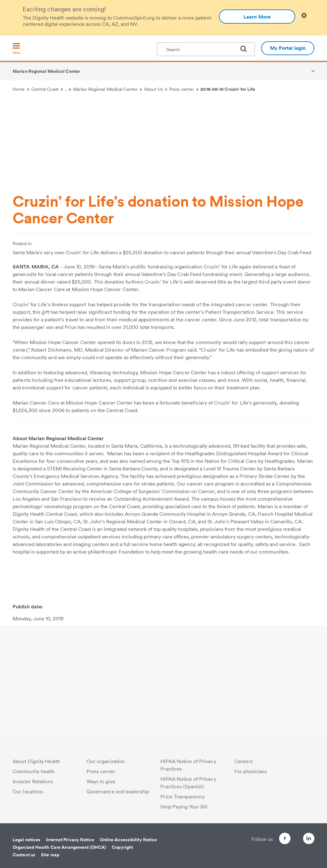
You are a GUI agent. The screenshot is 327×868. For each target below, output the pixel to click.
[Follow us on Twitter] (291, 836)
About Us (155, 89)
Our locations (28, 792)
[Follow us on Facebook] (273, 839)
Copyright (122, 847)
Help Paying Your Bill (184, 807)
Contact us (24, 855)
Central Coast (47, 89)
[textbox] (206, 49)
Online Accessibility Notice (129, 840)
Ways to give (101, 782)
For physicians (251, 771)
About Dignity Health (36, 761)
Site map (50, 855)
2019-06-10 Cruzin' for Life (228, 89)
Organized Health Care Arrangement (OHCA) (59, 847)
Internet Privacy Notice (70, 840)
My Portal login (288, 48)
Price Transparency (182, 797)
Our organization (106, 761)
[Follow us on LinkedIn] (309, 839)
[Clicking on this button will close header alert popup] (304, 16)
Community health (34, 771)
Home (21, 89)
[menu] (16, 49)
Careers (244, 761)
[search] (246, 49)
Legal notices (26, 840)
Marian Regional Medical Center (46, 71)
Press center (184, 89)
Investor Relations (33, 782)
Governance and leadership (118, 792)
